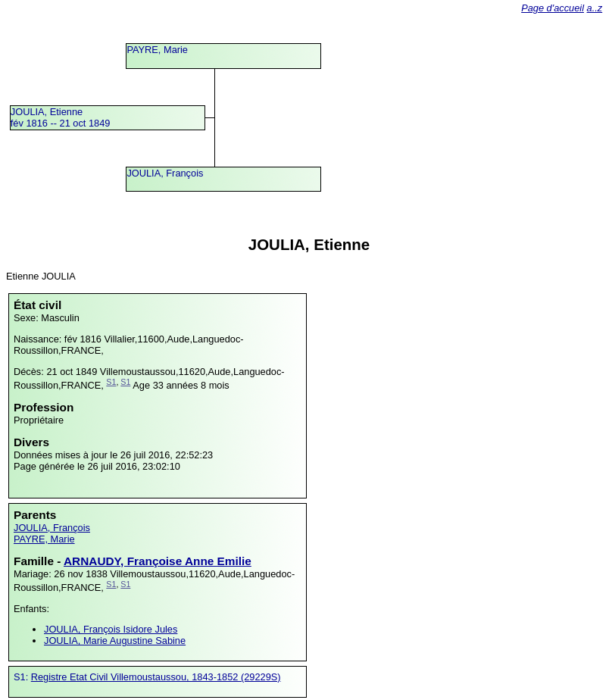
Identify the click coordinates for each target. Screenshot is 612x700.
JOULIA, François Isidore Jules (111, 629)
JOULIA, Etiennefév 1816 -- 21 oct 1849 (61, 117)
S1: (22, 677)
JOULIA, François (165, 173)
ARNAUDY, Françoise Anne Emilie (158, 561)
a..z (595, 8)
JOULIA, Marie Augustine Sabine (115, 641)
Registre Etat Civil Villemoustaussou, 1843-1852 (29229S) (156, 677)
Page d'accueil (553, 8)
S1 (111, 382)
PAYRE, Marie (157, 50)
